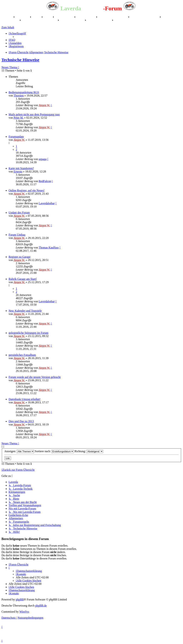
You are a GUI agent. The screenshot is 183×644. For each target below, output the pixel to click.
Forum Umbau (17, 235)
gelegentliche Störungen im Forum (29, 333)
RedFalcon (45, 181)
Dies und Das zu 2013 (21, 421)
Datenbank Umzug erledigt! (25, 399)
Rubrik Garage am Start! (23, 279)
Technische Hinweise (20, 60)
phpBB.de (41, 606)
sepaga (43, 159)
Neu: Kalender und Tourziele (25, 311)
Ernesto (18, 172)
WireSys (24, 612)
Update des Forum (19, 213)
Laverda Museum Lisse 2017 (40, 20)
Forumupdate (16, 137)
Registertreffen (64, 17)
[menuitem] (12, 40)
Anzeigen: (19, 451)
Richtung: (89, 451)
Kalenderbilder (86, 17)
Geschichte (23, 17)
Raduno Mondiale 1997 (145, 17)
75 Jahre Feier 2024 (99, 20)
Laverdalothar (47, 203)
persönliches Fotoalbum (22, 355)
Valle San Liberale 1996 (113, 17)
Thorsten (19, 96)
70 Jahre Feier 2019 (72, 20)
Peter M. (18, 118)
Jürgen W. (44, 105)
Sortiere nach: (54, 451)
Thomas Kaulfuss (49, 248)
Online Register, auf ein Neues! (27, 190)
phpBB (20, 599)
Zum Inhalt (8, 27)
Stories (37, 17)
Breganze (7, 17)
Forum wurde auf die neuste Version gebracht (35, 377)
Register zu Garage (20, 257)
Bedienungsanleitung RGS (24, 92)
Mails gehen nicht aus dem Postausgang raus (34, 114)
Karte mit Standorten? (21, 168)
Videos (48, 17)
